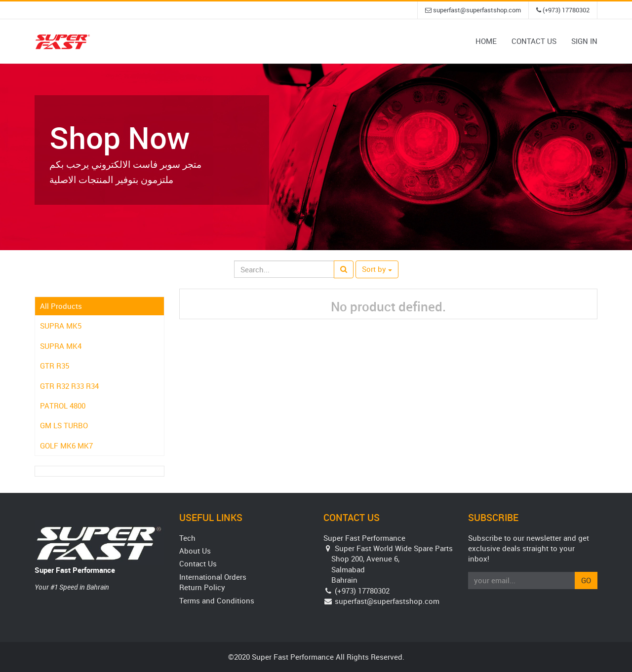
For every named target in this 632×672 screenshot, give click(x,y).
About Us (195, 551)
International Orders (213, 577)
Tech (187, 538)
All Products (61, 306)
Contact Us (198, 563)
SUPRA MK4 (61, 346)
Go (586, 580)
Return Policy (202, 587)
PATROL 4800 (63, 406)
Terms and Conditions (217, 600)
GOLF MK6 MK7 (66, 446)
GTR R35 (55, 366)
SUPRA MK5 (61, 326)
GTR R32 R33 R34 (69, 386)
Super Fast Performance (75, 570)
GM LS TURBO (64, 425)
